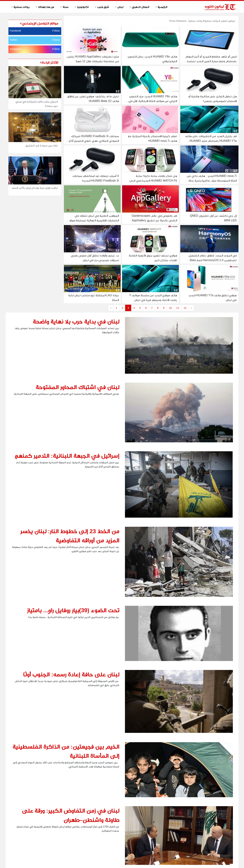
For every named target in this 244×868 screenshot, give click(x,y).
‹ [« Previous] (111, 308)
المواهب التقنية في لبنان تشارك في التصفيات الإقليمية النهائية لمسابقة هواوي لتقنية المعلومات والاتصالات (93, 220)
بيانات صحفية (211, 21)
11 (178, 308)
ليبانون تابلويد (227, 21)
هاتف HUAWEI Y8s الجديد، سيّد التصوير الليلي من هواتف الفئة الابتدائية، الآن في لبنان (153, 101)
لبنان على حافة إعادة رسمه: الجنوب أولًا (71, 674)
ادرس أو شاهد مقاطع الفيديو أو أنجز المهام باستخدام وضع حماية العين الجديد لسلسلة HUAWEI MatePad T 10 (211, 61)
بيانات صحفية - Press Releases (186, 21)
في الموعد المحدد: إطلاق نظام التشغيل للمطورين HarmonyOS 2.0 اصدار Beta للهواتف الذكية (213, 260)
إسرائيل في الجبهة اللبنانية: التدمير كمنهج (67, 456)
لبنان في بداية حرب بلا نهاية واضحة (76, 322)
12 (185, 308)
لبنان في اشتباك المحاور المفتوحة (77, 387)
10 (170, 308)
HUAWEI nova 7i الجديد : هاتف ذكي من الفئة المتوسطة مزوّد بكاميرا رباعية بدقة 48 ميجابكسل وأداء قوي (211, 181)
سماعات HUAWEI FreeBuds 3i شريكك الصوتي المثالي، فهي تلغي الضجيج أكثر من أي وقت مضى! (94, 141)
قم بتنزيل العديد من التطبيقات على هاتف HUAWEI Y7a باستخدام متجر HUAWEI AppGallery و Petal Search (211, 141)
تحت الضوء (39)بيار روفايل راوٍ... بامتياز (73, 610)
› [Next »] (191, 308)
